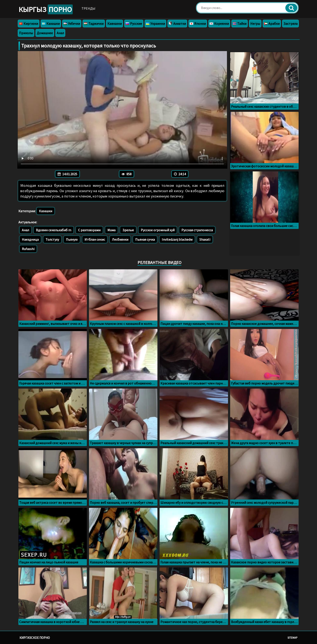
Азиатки (177, 24)
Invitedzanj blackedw (177, 239)
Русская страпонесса (197, 230)
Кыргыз (46, 9)
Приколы (26, 33)
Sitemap (293, 638)
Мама (111, 230)
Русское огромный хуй (158, 230)
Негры (255, 24)
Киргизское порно (35, 638)
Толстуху (52, 239)
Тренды (88, 8)
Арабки (272, 24)
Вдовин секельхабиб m (54, 230)
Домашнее (45, 33)
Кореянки (219, 24)
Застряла (290, 24)
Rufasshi (28, 249)
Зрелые (128, 230)
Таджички (94, 24)
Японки (198, 24)
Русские (134, 24)
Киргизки (29, 24)
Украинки (155, 24)
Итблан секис (95, 239)
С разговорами (89, 230)
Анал (60, 33)
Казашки (51, 24)
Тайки (240, 24)
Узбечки (72, 24)
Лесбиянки (120, 239)
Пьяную (72, 239)
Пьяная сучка (145, 239)
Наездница (30, 239)
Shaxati (205, 239)
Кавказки (115, 24)
